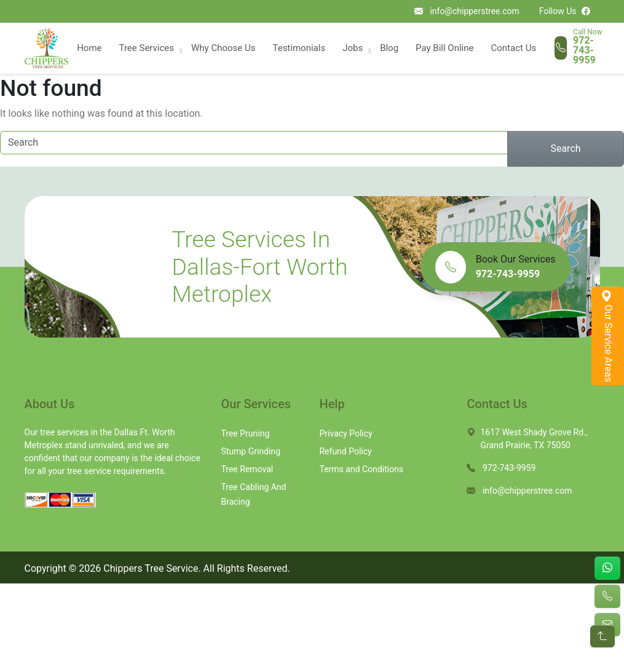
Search (565, 148)
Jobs (353, 48)
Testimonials (299, 48)
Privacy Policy (346, 433)
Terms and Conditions (361, 469)
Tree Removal (247, 469)
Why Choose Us (223, 48)
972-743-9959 (584, 50)
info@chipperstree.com (474, 11)
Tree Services (147, 48)
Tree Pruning (245, 433)
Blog (389, 48)
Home (89, 48)
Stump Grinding (251, 451)
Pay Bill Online (444, 48)
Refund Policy (345, 451)
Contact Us (514, 48)
